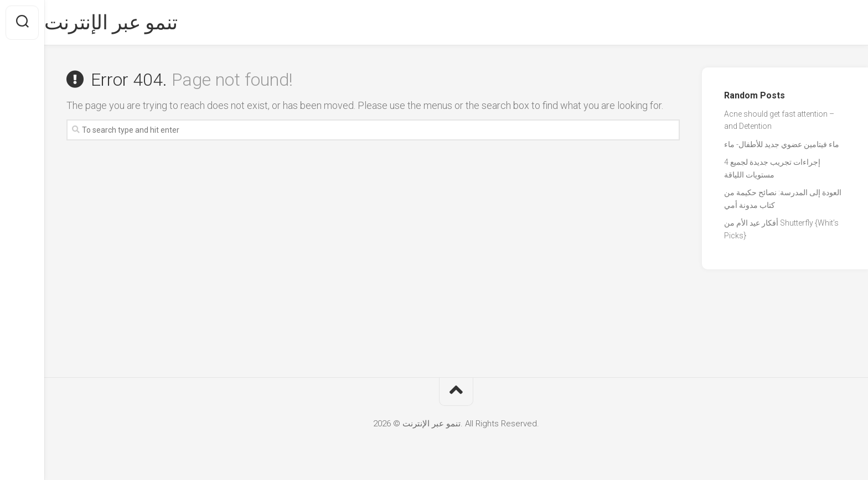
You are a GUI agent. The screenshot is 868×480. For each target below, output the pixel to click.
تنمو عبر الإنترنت (133, 23)
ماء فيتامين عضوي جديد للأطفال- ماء (782, 144)
